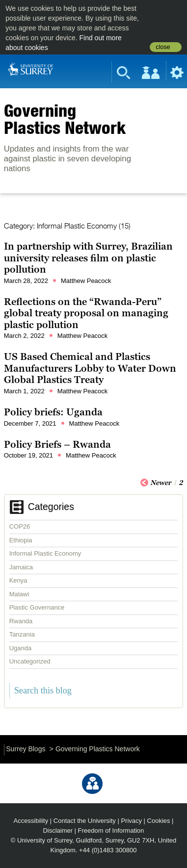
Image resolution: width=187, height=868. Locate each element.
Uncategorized (30, 661)
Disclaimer (58, 830)
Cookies (159, 821)
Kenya (18, 580)
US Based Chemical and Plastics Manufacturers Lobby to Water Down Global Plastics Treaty (90, 368)
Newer (156, 482)
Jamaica (21, 567)
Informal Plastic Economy (45, 553)
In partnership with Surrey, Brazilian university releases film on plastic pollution (88, 258)
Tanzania (22, 634)
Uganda (21, 648)
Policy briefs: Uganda (53, 412)
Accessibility (31, 821)
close (163, 47)
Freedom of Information (111, 830)
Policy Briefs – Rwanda (57, 444)
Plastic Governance (37, 607)
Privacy (131, 821)
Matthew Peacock (86, 281)
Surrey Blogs (26, 749)
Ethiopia (21, 540)
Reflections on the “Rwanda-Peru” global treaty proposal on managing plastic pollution (86, 313)
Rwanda (21, 621)
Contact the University (85, 821)
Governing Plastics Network (65, 119)
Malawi (19, 594)
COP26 (20, 526)
